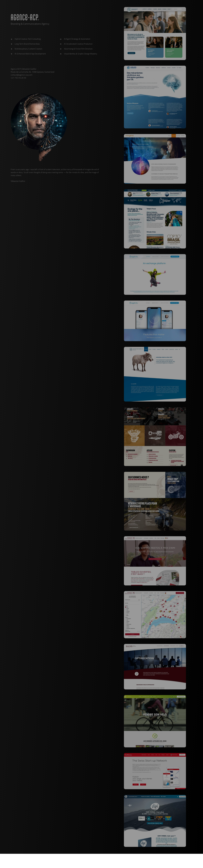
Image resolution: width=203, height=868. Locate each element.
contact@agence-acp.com (22, 75)
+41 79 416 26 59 (18, 78)
